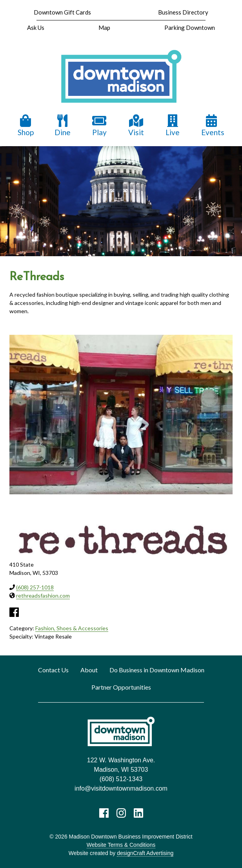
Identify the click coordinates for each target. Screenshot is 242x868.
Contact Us (53, 670)
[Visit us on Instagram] (121, 813)
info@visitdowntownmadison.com (121, 788)
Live (173, 126)
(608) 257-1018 (35, 587)
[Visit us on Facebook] (104, 813)
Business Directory (183, 12)
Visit (136, 126)
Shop (26, 126)
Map (104, 28)
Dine (63, 126)
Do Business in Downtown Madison (157, 670)
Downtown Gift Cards (62, 12)
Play (99, 126)
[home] (121, 77)
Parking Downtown (190, 28)
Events (213, 126)
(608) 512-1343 (121, 779)
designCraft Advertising (145, 853)
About (89, 670)
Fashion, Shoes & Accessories (72, 628)
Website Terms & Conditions (121, 845)
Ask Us (36, 28)
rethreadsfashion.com (43, 595)
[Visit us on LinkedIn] (138, 813)
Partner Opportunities (121, 687)
